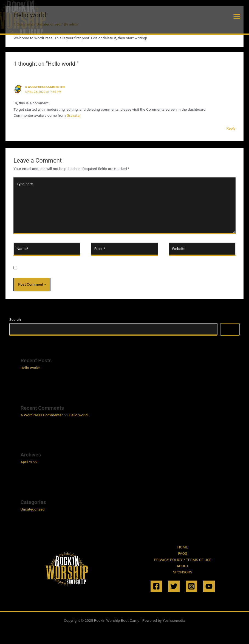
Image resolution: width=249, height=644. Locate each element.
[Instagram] (191, 586)
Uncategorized (33, 509)
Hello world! (30, 368)
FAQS (183, 553)
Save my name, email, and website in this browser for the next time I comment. (86, 268)
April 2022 (29, 462)
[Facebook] (156, 586)
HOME (183, 547)
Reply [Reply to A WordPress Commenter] (231, 128)
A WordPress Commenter (45, 87)
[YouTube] (209, 586)
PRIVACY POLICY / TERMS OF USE (183, 560)
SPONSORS (183, 572)
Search (15, 319)
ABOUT (183, 566)
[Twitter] (174, 586)
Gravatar (74, 115)
